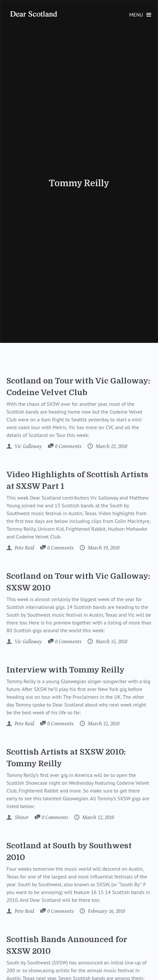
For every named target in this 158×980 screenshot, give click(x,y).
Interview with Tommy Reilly (66, 670)
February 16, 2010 (106, 911)
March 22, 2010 (111, 446)
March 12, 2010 (103, 724)
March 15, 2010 (111, 642)
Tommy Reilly (79, 183)
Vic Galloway (28, 446)
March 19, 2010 (103, 548)
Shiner (21, 817)
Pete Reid (24, 548)
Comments (68, 447)
